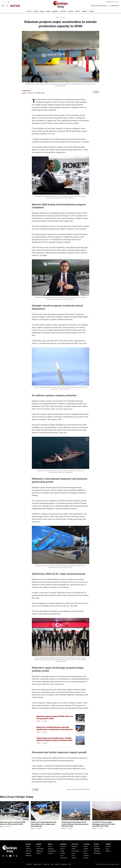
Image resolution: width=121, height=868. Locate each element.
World (38, 732)
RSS (70, 864)
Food (73, 856)
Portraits (86, 856)
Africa (50, 846)
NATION (36, 11)
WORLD (48, 11)
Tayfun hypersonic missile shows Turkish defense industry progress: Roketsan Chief (54, 739)
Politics (28, 846)
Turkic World (40, 849)
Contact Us (46, 864)
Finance (63, 849)
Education (75, 846)
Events (86, 853)
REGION (42, 11)
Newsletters (37, 864)
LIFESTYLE (63, 11)
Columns (108, 846)
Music (85, 851)
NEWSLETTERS (114, 6)
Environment (75, 851)
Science (74, 858)
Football (96, 846)
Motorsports (97, 853)
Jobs (52, 864)
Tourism (63, 853)
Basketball (97, 849)
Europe (38, 846)
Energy (62, 851)
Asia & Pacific (52, 851)
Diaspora (28, 853)
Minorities (29, 856)
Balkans (39, 853)
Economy (63, 846)
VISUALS (91, 11)
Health (74, 849)
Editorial (108, 851)
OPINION (84, 11)
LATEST (29, 11)
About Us (29, 864)
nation (15, 6)
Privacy (57, 864)
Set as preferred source (99, 6)
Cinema (86, 849)
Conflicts (50, 853)
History (86, 846)
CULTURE (71, 11)
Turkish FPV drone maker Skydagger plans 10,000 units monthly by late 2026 (104, 824)
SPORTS (78, 11)
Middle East (40, 851)
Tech (62, 856)
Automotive (64, 858)
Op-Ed (107, 849)
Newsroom (27, 91)
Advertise (64, 864)
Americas (51, 849)
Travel (73, 853)
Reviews (86, 858)
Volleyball (97, 851)
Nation (64, 17)
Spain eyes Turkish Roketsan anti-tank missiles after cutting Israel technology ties (55, 728)
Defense (28, 849)
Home (57, 17)
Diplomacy (29, 851)
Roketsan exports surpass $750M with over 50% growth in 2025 (55, 717)
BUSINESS (55, 11)
